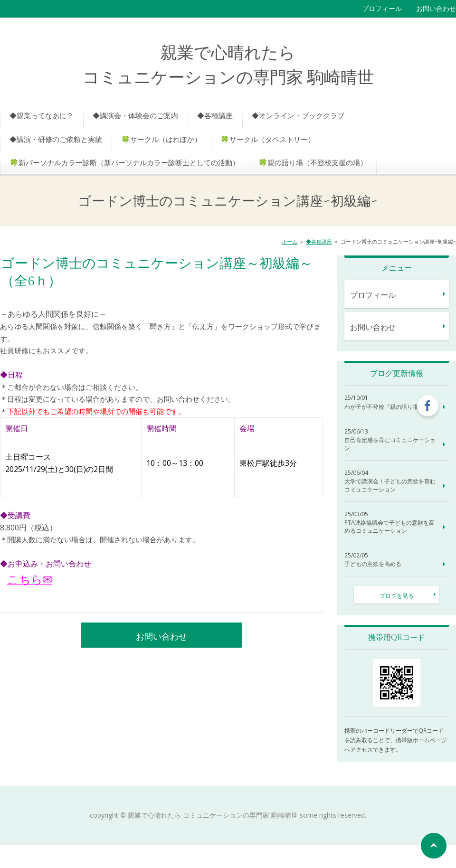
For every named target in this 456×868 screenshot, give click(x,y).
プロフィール (382, 8)
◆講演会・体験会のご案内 (135, 115)
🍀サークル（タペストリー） (268, 139)
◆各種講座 (215, 115)
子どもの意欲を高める (373, 564)
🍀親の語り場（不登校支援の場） (313, 162)
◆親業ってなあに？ (42, 115)
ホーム (290, 241)
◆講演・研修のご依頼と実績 (56, 139)
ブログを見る (397, 596)
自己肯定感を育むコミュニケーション (390, 444)
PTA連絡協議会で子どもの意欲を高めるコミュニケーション (389, 527)
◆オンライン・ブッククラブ (298, 115)
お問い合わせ (436, 8)
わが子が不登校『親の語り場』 (384, 407)
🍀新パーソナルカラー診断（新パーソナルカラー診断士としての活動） (124, 162)
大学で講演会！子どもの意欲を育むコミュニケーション (390, 486)
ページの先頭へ (434, 846)
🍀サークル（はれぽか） (161, 139)
